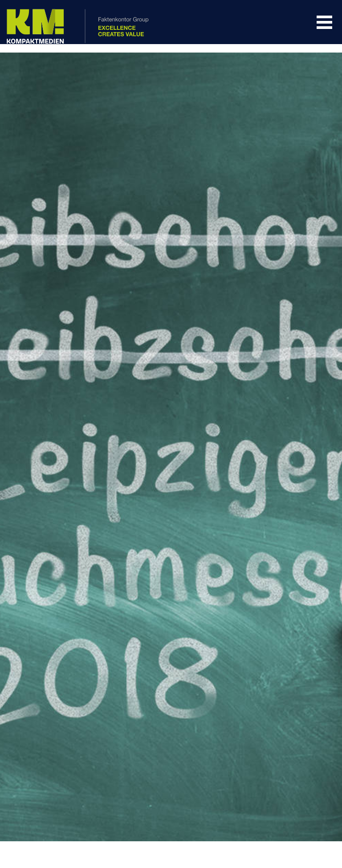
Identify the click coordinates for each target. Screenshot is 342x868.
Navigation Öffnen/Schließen (324, 22)
